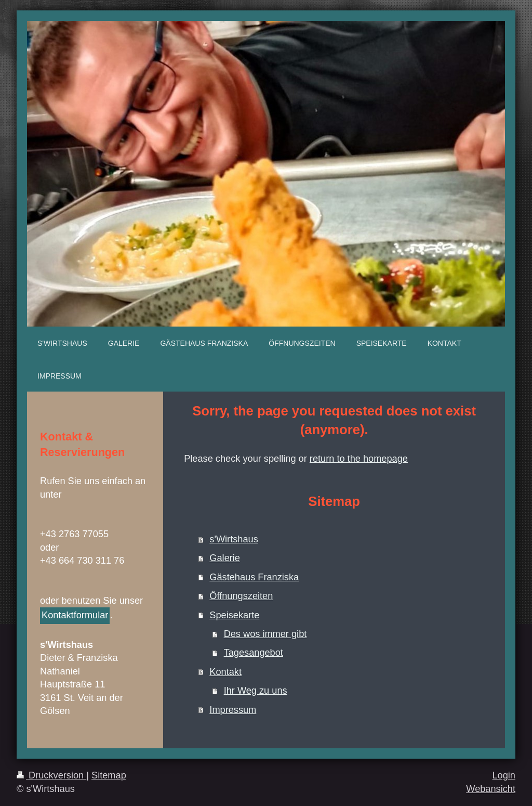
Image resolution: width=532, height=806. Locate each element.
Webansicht (491, 789)
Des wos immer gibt (265, 634)
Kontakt (225, 672)
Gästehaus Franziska (254, 577)
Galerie (225, 558)
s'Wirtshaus (234, 539)
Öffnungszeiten (241, 596)
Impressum (233, 710)
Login (504, 775)
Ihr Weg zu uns (256, 691)
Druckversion (51, 775)
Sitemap (109, 775)
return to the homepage (359, 459)
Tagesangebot (254, 653)
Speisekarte (234, 615)
